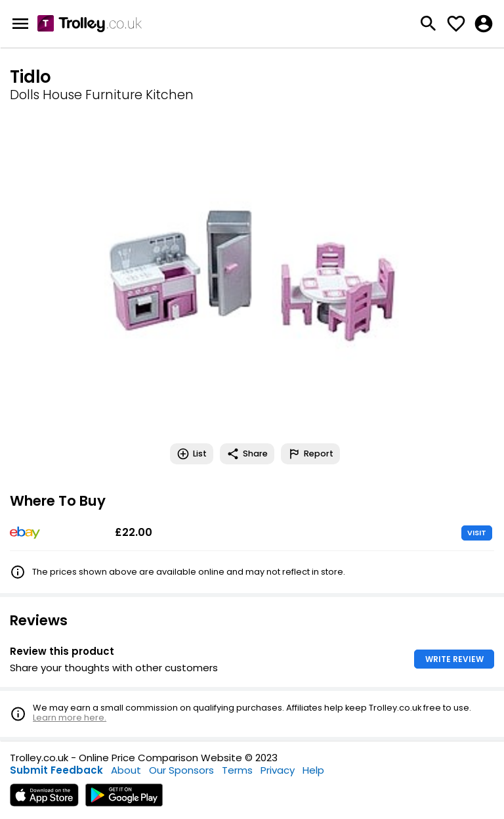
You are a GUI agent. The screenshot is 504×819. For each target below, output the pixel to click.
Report (310, 454)
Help (313, 770)
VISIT (477, 533)
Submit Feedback (56, 770)
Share (247, 454)
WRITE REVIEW (454, 659)
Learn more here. (70, 718)
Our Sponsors (181, 770)
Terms (237, 770)
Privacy (278, 770)
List (192, 454)
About (126, 770)
